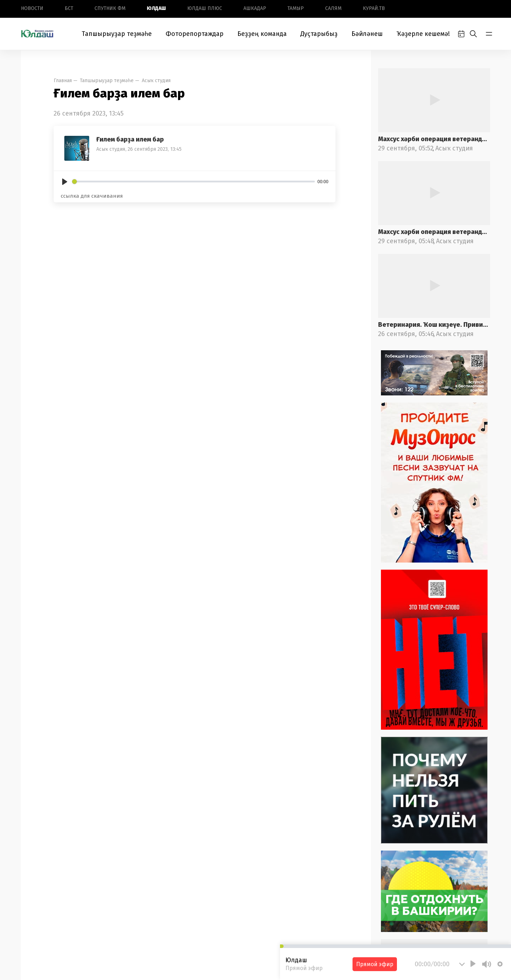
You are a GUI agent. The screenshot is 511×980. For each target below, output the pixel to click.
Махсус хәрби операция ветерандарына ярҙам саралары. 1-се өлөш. (434, 232)
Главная (63, 81)
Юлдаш (156, 8)
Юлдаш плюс (205, 8)
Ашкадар (255, 8)
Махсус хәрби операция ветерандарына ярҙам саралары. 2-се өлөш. (434, 139)
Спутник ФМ (110, 8)
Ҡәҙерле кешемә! (423, 34)
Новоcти (32, 8)
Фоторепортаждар (195, 34)
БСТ (69, 8)
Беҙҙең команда (262, 34)
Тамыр (296, 8)
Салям (333, 8)
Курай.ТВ (374, 8)
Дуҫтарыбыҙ (319, 34)
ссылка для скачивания (92, 196)
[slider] (193, 182)
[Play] (65, 182)
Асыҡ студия (156, 81)
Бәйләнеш (367, 34)
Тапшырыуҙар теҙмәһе (117, 34)
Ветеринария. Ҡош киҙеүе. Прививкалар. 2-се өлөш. (434, 325)
